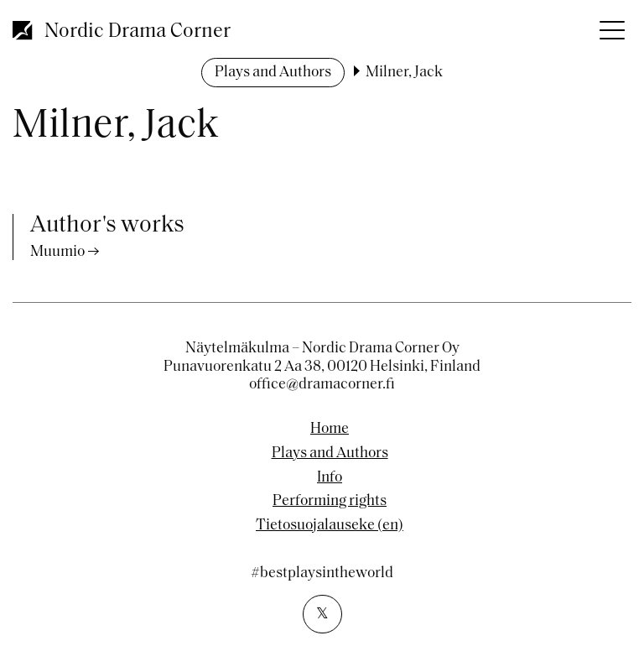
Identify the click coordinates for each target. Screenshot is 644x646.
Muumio (57, 252)
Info (330, 478)
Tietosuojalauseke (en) (330, 526)
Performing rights (330, 502)
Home (330, 430)
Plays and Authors (273, 73)
